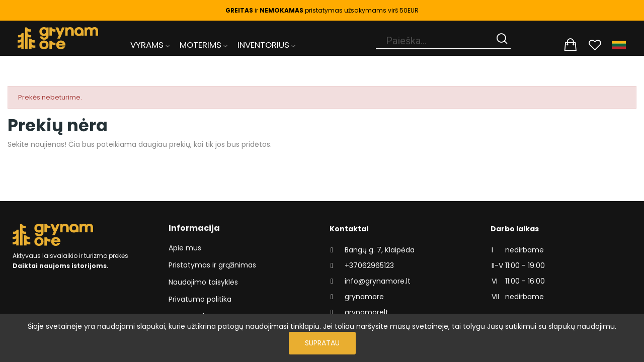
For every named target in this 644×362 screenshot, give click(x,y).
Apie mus (185, 248)
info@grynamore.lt (378, 281)
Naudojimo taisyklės (203, 282)
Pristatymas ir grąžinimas (212, 265)
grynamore (364, 297)
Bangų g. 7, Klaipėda (380, 250)
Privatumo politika (200, 299)
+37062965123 (369, 265)
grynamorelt (367, 312)
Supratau (322, 343)
